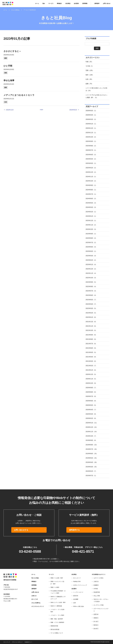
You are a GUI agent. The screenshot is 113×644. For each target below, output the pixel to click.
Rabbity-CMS (77, 581)
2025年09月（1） (91, 141)
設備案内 (96, 585)
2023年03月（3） (91, 256)
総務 (6, 58)
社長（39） (89, 79)
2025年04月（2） (91, 159)
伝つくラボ (35, 599)
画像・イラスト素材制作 (57, 622)
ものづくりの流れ (99, 578)
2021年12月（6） (91, 322)
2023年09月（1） (91, 234)
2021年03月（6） (91, 361)
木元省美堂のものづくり (99, 574)
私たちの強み (35, 578)
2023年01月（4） (91, 265)
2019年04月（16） (92, 462)
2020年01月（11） (92, 423)
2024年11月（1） (91, 177)
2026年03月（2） (91, 119)
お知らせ (34, 596)
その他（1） (90, 66)
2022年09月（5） (91, 282)
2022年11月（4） (91, 273)
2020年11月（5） (91, 379)
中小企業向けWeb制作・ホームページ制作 (58, 592)
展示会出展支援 (55, 629)
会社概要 (76, 599)
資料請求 (97, 3)
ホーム (37, 3)
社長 (6, 102)
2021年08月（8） (91, 339)
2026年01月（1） (91, 124)
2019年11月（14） (92, 432)
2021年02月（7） (91, 366)
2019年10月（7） (91, 436)
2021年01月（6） (91, 370)
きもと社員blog (15, 10)
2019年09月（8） (91, 440)
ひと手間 (8, 66)
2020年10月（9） (91, 383)
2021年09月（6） (91, 335)
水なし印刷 (97, 596)
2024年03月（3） (91, 207)
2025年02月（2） (91, 168)
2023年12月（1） (91, 221)
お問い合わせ (107, 3)
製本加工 (96, 625)
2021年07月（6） (91, 344)
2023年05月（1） (91, 251)
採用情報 (85, 3)
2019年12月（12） (92, 427)
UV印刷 (96, 589)
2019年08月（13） (92, 445)
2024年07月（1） (91, 194)
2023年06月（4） (91, 247)
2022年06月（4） (91, 295)
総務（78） (89, 84)
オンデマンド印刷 (99, 605)
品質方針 (96, 614)
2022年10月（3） (91, 278)
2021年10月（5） (91, 330)
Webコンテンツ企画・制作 (58, 602)
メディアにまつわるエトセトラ (19, 95)
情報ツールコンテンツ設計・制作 (57, 583)
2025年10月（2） (91, 137)
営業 (6, 73)
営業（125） (90, 70)
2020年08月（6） (91, 392)
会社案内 (76, 3)
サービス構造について (57, 633)
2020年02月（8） (91, 418)
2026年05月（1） (91, 111)
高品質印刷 (97, 592)
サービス (51, 3)
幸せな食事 (9, 80)
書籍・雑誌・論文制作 (57, 619)
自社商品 (68, 3)
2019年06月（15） (92, 454)
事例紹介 (59, 3)
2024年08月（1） (91, 190)
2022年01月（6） (91, 317)
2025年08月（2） (91, 146)
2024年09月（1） (91, 185)
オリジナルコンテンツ (38, 606)
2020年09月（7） (91, 388)
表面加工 (96, 618)
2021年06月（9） (91, 348)
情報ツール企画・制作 (57, 578)
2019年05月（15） (92, 458)
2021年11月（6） (91, 326)
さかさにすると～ (12, 51)
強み (44, 3)
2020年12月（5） (91, 374)
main (42, 110)
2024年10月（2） (91, 181)
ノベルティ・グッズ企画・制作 (58, 611)
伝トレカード (77, 578)
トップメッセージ (78, 592)
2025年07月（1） (91, 150)
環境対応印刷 (54, 626)
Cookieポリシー (28, 642)
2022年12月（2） (91, 269)
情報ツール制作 (55, 587)
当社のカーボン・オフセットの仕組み (101, 600)
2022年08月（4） (91, 287)
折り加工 (96, 621)
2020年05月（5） (91, 405)
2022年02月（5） (91, 313)
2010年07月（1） (91, 476)
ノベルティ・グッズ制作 (57, 615)
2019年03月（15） (92, 467)
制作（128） (90, 75)
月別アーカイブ (92, 106)
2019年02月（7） (91, 471)
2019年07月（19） (92, 449)
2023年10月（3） (91, 229)
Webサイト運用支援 (56, 606)
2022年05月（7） (91, 300)
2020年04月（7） (91, 410)
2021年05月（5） (91, 352)
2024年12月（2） (91, 172)
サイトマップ (7, 642)
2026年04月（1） (91, 115)
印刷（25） (89, 62)
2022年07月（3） (91, 291)
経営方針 (76, 596)
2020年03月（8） (91, 414)
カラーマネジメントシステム (101, 610)
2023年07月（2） (91, 243)
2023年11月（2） (91, 225)
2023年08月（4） (91, 238)
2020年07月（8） (91, 396)
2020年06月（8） (91, 401)
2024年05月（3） (91, 203)
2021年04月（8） (91, 357)
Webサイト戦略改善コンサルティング (58, 598)
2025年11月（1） (91, 133)
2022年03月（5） (91, 308)
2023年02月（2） (91, 260)
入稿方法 (96, 581)
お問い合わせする (21, 530)
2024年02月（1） (91, 212)
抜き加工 (96, 629)
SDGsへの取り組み (79, 606)
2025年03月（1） (91, 163)
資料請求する (74, 530)
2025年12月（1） (91, 128)
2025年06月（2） (91, 155)
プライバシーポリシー (17, 642)
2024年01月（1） (91, 216)
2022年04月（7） (91, 304)
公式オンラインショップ (80, 585)
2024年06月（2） (91, 199)
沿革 (75, 603)
